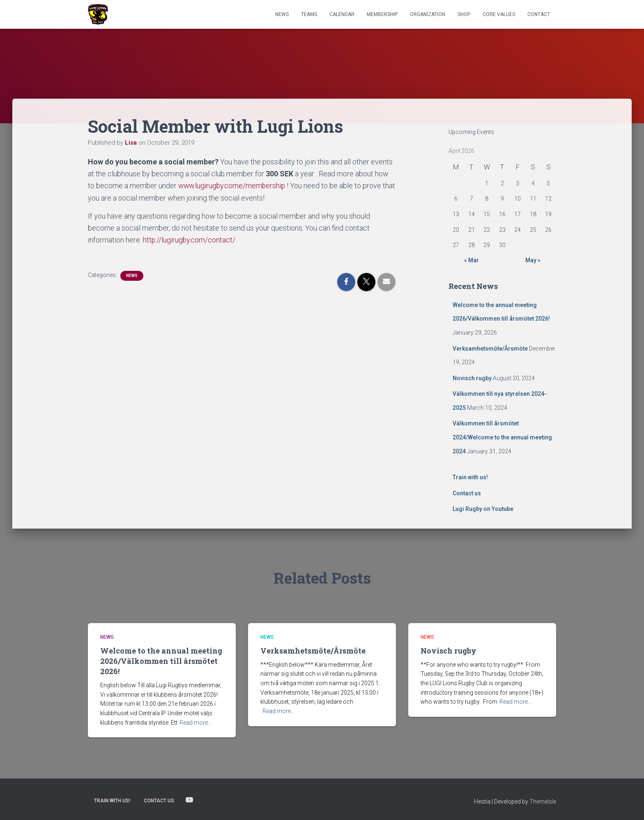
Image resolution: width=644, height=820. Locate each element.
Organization (428, 14)
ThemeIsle (543, 802)
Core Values (499, 14)
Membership (382, 14)
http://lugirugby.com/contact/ (190, 240)
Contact (539, 14)
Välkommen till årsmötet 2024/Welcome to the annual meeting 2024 (502, 437)
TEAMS (309, 14)
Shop (464, 14)
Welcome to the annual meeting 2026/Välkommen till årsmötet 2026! (161, 661)
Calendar (342, 14)
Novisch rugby (472, 378)
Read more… (195, 723)
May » (533, 260)
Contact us (467, 493)
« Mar (471, 260)
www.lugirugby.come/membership (233, 186)
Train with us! (470, 477)
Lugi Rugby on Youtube (483, 509)
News (282, 14)
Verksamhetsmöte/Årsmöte (490, 349)
